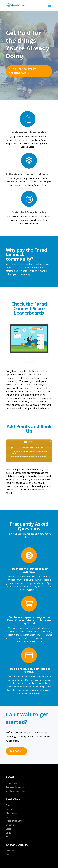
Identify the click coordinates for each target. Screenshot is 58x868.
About (9, 855)
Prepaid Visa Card (14, 821)
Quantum (10, 825)
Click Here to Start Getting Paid (22, 71)
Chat (8, 805)
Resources (11, 851)
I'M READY (15, 751)
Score (8, 829)
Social (9, 833)
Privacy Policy (12, 783)
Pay (8, 817)
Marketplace (11, 813)
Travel (9, 837)
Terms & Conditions (15, 787)
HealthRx (10, 809)
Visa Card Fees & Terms (17, 791)
